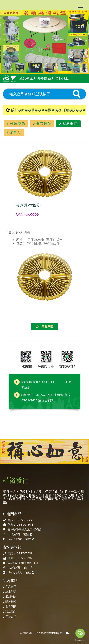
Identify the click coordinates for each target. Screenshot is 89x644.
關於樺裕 (11, 602)
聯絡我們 (11, 612)
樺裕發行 (28, 633)
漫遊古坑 (11, 617)
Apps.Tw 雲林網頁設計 (50, 633)
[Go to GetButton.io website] (80, 640)
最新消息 (11, 597)
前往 (28, 534)
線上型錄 (11, 592)
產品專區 (11, 587)
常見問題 (45, 326)
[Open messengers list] (80, 633)
